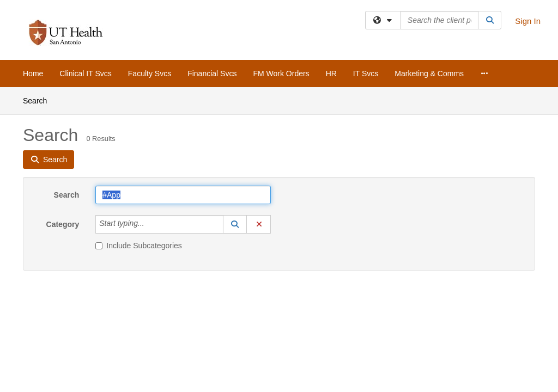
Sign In (528, 21)
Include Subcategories (139, 246)
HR (331, 73)
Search (39, 100)
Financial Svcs (212, 73)
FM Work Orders (281, 73)
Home (33, 73)
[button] (235, 224)
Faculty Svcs (150, 73)
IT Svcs (366, 73)
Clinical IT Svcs (85, 73)
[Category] (150, 224)
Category (63, 224)
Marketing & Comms (429, 73)
